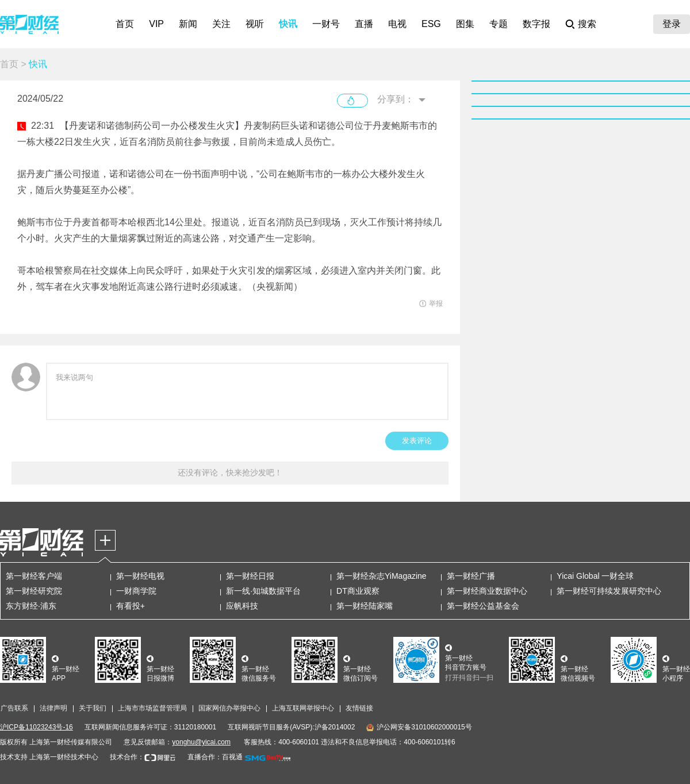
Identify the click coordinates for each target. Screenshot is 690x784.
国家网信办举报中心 (229, 708)
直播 (364, 24)
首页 (125, 24)
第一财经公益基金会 (483, 606)
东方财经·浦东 (31, 606)
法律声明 (53, 708)
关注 (221, 24)
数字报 (536, 24)
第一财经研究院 (34, 591)
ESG (431, 24)
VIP (156, 24)
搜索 (587, 24)
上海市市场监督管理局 (152, 708)
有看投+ (131, 606)
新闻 (188, 24)
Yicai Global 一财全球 (595, 576)
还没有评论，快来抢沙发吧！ (230, 472)
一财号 (326, 24)
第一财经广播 (471, 576)
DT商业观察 (358, 591)
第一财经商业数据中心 (487, 591)
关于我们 (93, 708)
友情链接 (359, 708)
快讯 (288, 24)
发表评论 (417, 441)
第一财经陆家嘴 (365, 606)
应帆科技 (242, 606)
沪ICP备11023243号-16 (37, 727)
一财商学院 (136, 591)
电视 (397, 24)
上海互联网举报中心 (303, 708)
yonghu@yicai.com (201, 742)
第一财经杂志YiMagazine (382, 576)
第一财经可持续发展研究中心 (609, 591)
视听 (255, 24)
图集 (465, 24)
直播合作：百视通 (215, 757)
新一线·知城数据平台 (263, 591)
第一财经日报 (250, 576)
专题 (499, 24)
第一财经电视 (140, 576)
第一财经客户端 (34, 576)
